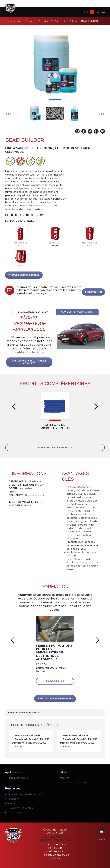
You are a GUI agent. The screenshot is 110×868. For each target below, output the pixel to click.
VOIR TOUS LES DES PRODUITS (55, 447)
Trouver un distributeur (73, 783)
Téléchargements (18, 813)
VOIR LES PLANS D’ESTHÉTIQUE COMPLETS (29, 362)
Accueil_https (14, 21)
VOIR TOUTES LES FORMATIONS (55, 698)
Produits (30, 21)
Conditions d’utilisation (55, 844)
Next (102, 114)
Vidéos (11, 803)
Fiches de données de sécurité (25, 794)
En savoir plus (55, 681)
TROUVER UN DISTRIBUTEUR (24, 275)
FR (92, 12)
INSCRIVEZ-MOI (93, 292)
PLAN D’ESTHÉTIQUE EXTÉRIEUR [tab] (33, 312)
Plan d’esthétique (18, 778)
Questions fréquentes (20, 808)
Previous (8, 114)
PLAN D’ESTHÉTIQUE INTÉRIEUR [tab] (77, 312)
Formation (13, 799)
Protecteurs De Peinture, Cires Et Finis (58, 21)
